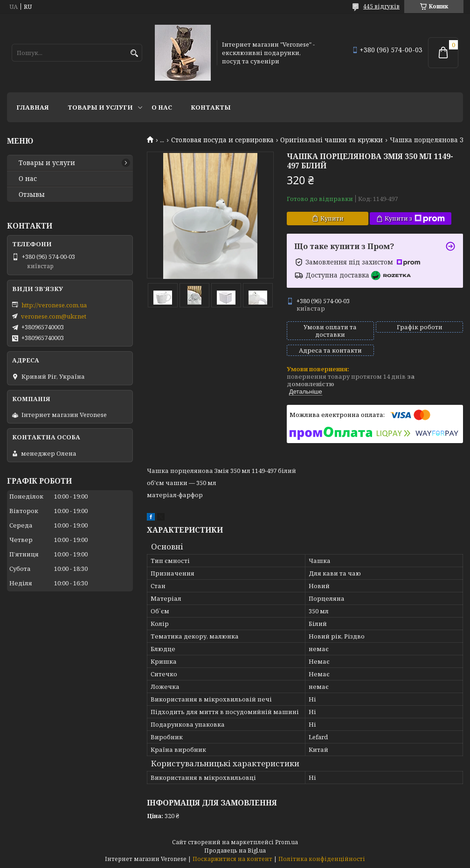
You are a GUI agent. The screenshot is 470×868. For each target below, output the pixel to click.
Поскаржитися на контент (232, 859)
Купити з (415, 219)
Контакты (211, 107)
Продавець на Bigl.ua (235, 851)
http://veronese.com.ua (54, 305)
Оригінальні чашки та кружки (332, 140)
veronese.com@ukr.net (54, 316)
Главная (33, 107)
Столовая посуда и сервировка (222, 140)
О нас (162, 107)
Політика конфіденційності (322, 859)
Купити (332, 218)
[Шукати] (134, 53)
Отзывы (32, 194)
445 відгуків (381, 6)
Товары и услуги (100, 107)
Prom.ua (287, 842)
